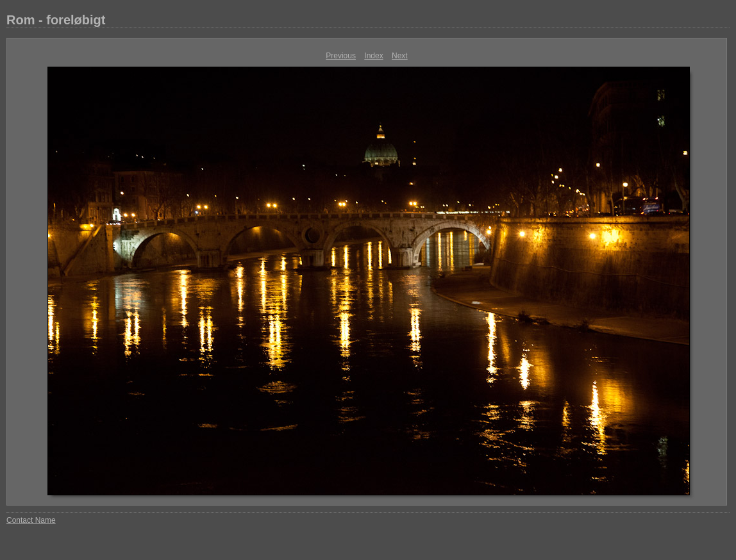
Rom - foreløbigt (56, 20)
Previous (341, 56)
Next (400, 56)
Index (373, 56)
